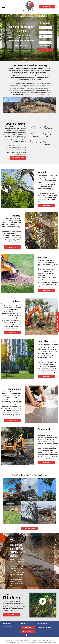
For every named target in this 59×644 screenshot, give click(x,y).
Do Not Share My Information (17, 640)
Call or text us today (44, 94)
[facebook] (22, 635)
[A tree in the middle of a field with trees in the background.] (47, 105)
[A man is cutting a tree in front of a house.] (30, 513)
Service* (41, 40)
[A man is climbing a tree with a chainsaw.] (30, 489)
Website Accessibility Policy (49, 640)
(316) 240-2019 (21, 46)
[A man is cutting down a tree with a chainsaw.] (47, 489)
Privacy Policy (7, 640)
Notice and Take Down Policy (37, 640)
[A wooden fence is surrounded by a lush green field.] (12, 513)
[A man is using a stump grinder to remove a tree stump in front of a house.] (30, 105)
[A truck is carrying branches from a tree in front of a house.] (12, 489)
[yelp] (25, 635)
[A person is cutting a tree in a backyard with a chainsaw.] (12, 105)
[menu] (3, 7)
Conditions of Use (27, 640)
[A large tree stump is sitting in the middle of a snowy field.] (47, 513)
